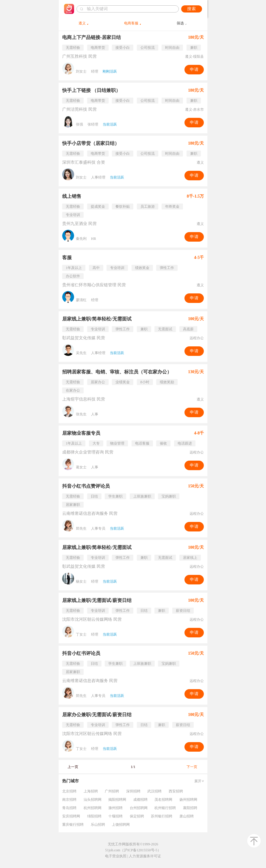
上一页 (73, 767)
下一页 (192, 767)
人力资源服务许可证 (145, 856)
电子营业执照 (116, 856)
